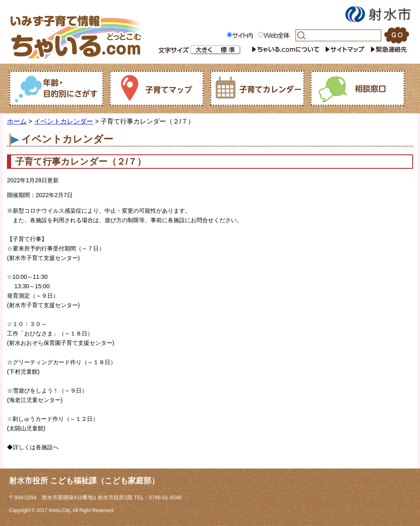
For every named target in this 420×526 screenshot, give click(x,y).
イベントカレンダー (64, 121)
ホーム (17, 121)
